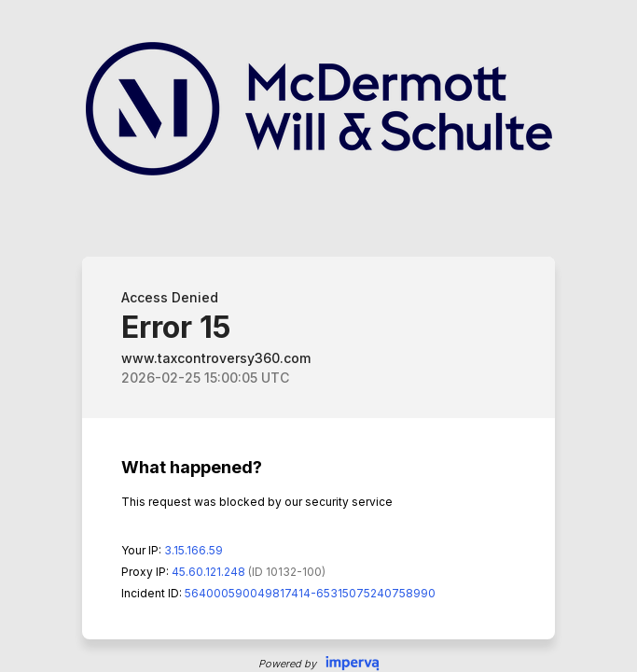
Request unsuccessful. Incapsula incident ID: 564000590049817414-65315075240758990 (318, 336)
